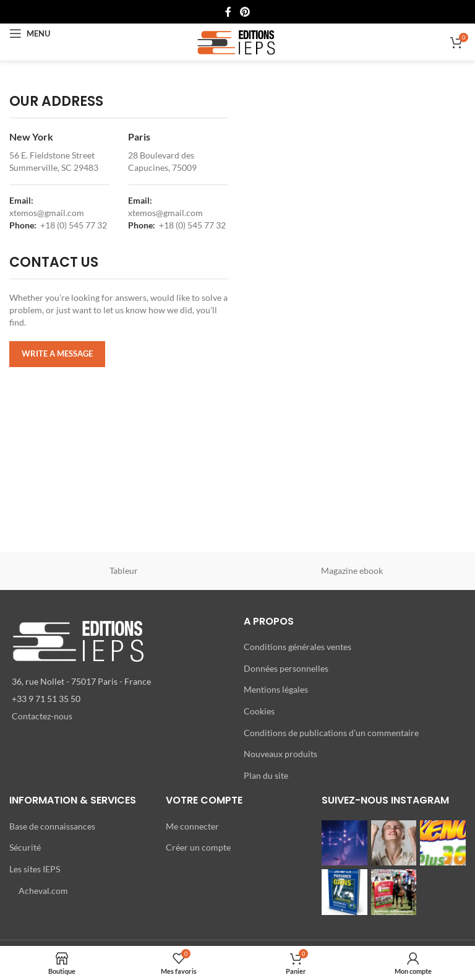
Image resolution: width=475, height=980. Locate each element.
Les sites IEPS (35, 869)
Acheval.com (43, 891)
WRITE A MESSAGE (57, 353)
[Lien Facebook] (228, 12)
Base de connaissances (52, 826)
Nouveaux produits (280, 754)
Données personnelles (286, 668)
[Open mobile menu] (30, 33)
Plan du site (266, 775)
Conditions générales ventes (297, 647)
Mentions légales (276, 689)
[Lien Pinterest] (245, 12)
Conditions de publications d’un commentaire (331, 733)
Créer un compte (198, 847)
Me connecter (192, 826)
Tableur (124, 570)
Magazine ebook (352, 570)
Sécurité (25, 847)
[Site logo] (238, 41)
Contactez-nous (42, 716)
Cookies (259, 711)
